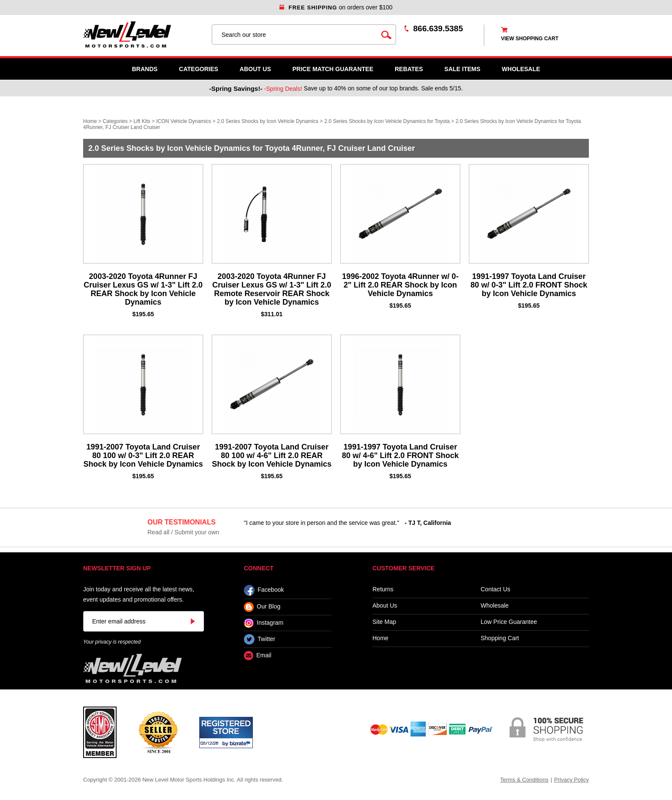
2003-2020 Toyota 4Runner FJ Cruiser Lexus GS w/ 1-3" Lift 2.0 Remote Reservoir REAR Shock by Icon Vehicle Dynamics (272, 289)
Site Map (384, 622)
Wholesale (495, 606)
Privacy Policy (571, 780)
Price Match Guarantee (333, 69)
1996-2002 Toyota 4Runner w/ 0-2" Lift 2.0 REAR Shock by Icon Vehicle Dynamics (400, 285)
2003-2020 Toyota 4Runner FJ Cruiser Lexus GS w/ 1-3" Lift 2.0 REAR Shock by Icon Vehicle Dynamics (143, 289)
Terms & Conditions (524, 780)
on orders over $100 (336, 7)
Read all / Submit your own (183, 532)
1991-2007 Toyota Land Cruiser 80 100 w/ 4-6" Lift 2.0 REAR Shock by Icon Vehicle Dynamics (271, 455)
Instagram (264, 623)
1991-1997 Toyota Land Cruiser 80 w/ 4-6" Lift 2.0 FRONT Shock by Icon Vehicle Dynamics (400, 455)
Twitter (259, 639)
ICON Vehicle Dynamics (183, 121)
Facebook (264, 590)
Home (90, 121)
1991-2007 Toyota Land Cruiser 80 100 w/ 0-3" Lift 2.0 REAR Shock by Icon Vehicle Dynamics (143, 455)
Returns (383, 589)
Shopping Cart (500, 638)
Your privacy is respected (112, 642)
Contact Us (496, 589)
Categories (199, 69)
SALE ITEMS (462, 69)
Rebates (409, 69)
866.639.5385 (438, 28)
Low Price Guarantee (509, 622)
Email (258, 656)
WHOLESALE (521, 69)
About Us (255, 69)
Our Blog (262, 607)
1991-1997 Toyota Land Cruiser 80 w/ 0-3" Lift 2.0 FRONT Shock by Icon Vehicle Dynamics (529, 285)
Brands (145, 69)
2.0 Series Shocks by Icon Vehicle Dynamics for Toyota (387, 121)
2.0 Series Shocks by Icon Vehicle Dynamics (268, 121)
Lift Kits (142, 121)
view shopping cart (530, 39)
